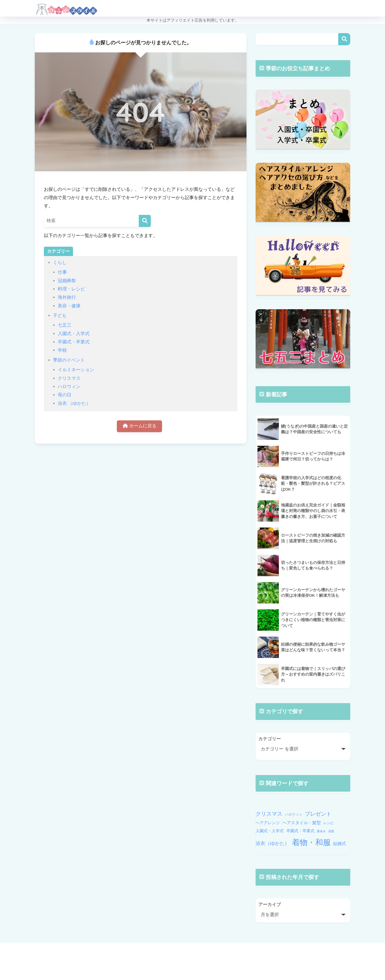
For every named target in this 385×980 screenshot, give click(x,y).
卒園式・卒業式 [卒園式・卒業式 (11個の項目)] (300, 831)
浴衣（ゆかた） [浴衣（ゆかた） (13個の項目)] (272, 843)
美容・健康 (69, 306)
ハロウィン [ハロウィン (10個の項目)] (294, 814)
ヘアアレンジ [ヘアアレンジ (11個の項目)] (268, 823)
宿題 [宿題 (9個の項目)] (331, 831)
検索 (344, 39)
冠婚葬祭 (67, 281)
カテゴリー (270, 739)
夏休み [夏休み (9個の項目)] (321, 831)
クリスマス (69, 378)
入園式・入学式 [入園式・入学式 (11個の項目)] (270, 831)
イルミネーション (76, 370)
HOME (192, 953)
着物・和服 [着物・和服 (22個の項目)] (311, 842)
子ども (60, 315)
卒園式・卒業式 (74, 342)
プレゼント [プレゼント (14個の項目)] (318, 814)
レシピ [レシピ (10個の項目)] (328, 823)
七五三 (65, 325)
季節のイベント (69, 360)
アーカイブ (270, 905)
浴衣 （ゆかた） (74, 403)
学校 (62, 350)
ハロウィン (69, 387)
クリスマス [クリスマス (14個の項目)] (269, 814)
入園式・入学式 (74, 334)
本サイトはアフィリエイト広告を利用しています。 (193, 20)
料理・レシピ (71, 289)
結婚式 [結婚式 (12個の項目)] (340, 843)
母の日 (65, 395)
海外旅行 (67, 297)
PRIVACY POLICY (185, 964)
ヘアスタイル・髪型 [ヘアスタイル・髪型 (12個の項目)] (302, 823)
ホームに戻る (140, 426)
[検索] (145, 221)
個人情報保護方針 (224, 964)
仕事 (62, 272)
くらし (60, 263)
